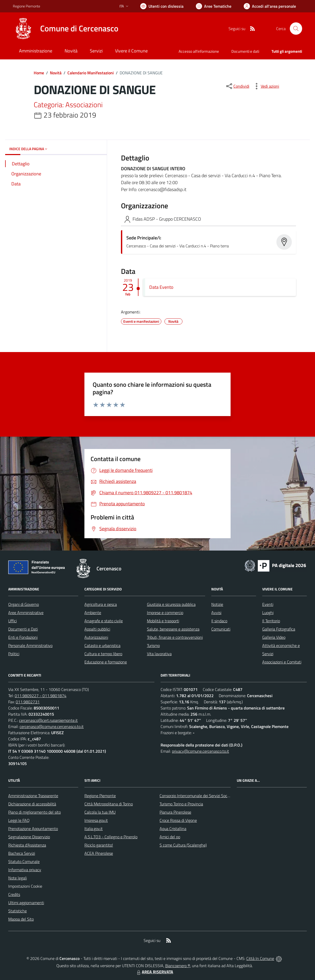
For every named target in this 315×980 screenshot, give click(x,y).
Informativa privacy (25, 870)
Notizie (217, 604)
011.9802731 (28, 702)
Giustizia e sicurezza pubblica (171, 604)
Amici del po (170, 837)
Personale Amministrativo (30, 645)
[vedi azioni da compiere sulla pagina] (266, 86)
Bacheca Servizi (22, 853)
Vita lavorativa (159, 654)
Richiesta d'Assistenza (27, 845)
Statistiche (17, 911)
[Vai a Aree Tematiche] (214, 6)
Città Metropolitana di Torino (109, 804)
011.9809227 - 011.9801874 (41, 696)
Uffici (12, 621)
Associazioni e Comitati (282, 662)
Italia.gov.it (94, 829)
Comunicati (221, 629)
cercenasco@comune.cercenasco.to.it (52, 726)
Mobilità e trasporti (163, 621)
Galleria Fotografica (279, 629)
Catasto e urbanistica (102, 645)
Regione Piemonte (100, 796)
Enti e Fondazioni (23, 637)
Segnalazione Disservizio (29, 837)
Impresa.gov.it (96, 820)
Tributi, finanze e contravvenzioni (175, 637)
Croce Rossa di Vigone (178, 820)
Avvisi (216, 613)
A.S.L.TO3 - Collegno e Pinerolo (111, 837)
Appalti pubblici (97, 629)
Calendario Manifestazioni (91, 73)
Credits (14, 894)
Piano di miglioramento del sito (34, 812)
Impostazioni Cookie (25, 886)
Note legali (17, 878)
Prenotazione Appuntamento (33, 829)
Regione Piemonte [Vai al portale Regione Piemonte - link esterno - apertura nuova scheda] (27, 6)
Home (39, 73)
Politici (14, 654)
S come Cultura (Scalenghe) (183, 845)
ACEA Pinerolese (99, 853)
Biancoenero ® (178, 966)
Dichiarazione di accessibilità (32, 804)
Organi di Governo (24, 604)
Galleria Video (274, 637)
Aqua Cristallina (173, 829)
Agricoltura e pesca (101, 604)
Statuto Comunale (24, 861)
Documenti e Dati (23, 629)
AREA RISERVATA (154, 972)
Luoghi (268, 613)
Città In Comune (260, 958)
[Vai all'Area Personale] (270, 6)
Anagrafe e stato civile (104, 621)
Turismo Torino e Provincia (181, 804)
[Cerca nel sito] (296, 29)
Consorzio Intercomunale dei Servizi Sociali (196, 796)
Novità (56, 73)
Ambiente (93, 613)
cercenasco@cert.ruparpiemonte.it (48, 720)
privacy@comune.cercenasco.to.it (200, 751)
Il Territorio (271, 621)
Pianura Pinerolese (175, 812)
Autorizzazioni (96, 637)
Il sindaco (219, 621)
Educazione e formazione (106, 662)
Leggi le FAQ (19, 820)
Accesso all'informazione (199, 51)
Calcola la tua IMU (100, 812)
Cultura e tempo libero (103, 654)
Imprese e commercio (165, 613)
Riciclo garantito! (99, 845)
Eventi (268, 604)
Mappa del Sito (21, 919)
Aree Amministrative (26, 613)
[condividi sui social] (237, 86)
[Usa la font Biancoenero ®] (162, 6)
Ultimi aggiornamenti (26, 903)
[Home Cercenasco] (66, 29)
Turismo (153, 645)
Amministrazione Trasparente (33, 796)
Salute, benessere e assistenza (173, 629)
